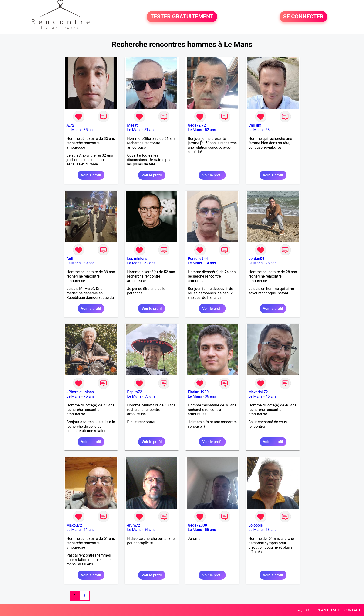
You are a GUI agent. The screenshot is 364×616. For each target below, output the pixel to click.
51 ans (150, 130)
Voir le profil (91, 175)
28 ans (271, 263)
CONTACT (352, 610)
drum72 (134, 525)
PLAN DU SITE (329, 610)
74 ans (210, 263)
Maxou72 (74, 525)
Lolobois (255, 525)
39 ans (89, 263)
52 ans (210, 130)
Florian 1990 (198, 392)
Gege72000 (197, 525)
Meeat (132, 125)
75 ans (89, 396)
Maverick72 (258, 392)
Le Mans (74, 130)
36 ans (210, 396)
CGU (310, 610)
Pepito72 (135, 392)
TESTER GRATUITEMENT (182, 17)
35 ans (89, 130)
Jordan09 (256, 259)
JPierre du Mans (80, 392)
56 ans (150, 530)
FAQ (299, 610)
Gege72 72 (197, 125)
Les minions (137, 259)
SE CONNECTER (303, 17)
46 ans (271, 396)
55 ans (210, 530)
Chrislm (255, 125)
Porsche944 (198, 259)
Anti (70, 259)
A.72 (70, 125)
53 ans (271, 130)
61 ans (89, 530)
